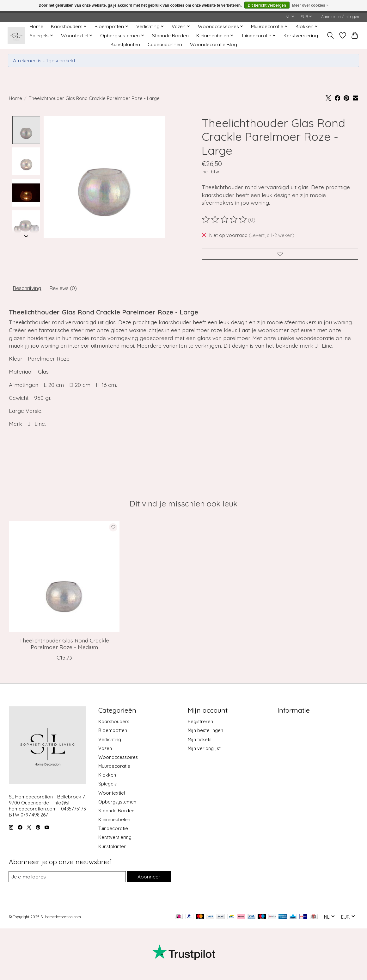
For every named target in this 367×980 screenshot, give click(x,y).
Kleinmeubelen (114, 823)
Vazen (105, 752)
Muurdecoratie (114, 770)
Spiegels (107, 788)
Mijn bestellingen (205, 734)
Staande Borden (170, 36)
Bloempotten (113, 734)
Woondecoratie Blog (214, 44)
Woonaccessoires (118, 761)
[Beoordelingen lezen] (225, 220)
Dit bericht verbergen (267, 5)
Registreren (200, 725)
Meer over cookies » (310, 5)
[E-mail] (67, 881)
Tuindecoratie (113, 832)
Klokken (107, 779)
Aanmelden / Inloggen (340, 17)
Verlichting (110, 743)
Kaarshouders (114, 725)
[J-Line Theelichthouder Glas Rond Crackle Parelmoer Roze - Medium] (64, 580)
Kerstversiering (301, 36)
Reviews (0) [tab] (70, 291)
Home (37, 26)
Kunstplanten (125, 44)
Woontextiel (112, 796)
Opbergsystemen (117, 805)
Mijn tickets (200, 743)
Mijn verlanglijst (204, 752)
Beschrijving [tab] (29, 291)
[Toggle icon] (330, 35)
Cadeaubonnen (165, 44)
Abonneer (148, 881)
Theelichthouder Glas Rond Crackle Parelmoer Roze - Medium (64, 647)
